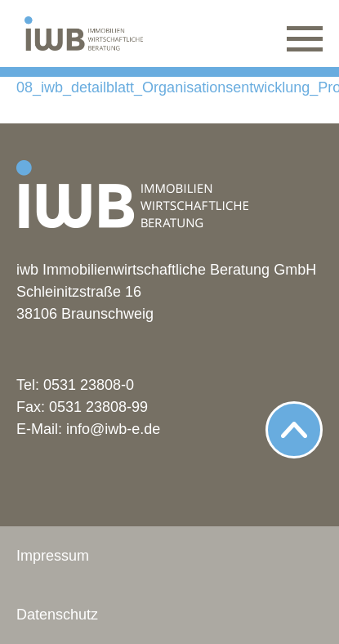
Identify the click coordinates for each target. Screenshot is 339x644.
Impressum (53, 556)
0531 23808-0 (89, 385)
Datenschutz (57, 615)
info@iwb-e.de (113, 429)
